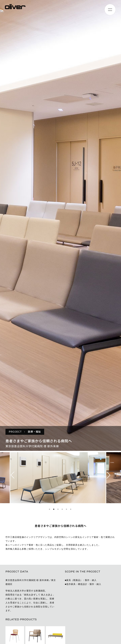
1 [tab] (49, 509)
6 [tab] (71, 509)
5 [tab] (66, 509)
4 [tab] (62, 509)
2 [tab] (54, 509)
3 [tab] (58, 509)
